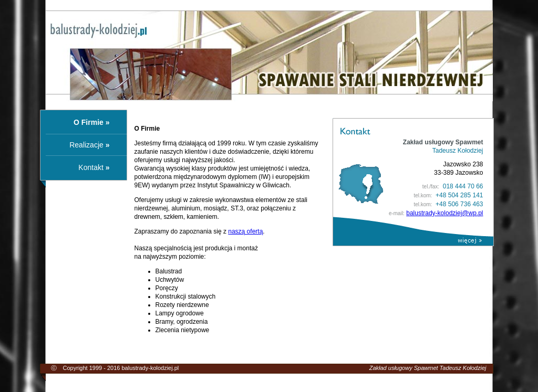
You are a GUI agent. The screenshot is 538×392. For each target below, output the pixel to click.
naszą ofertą (245, 231)
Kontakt (91, 167)
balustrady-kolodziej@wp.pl (444, 213)
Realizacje (86, 145)
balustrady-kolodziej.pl (150, 368)
